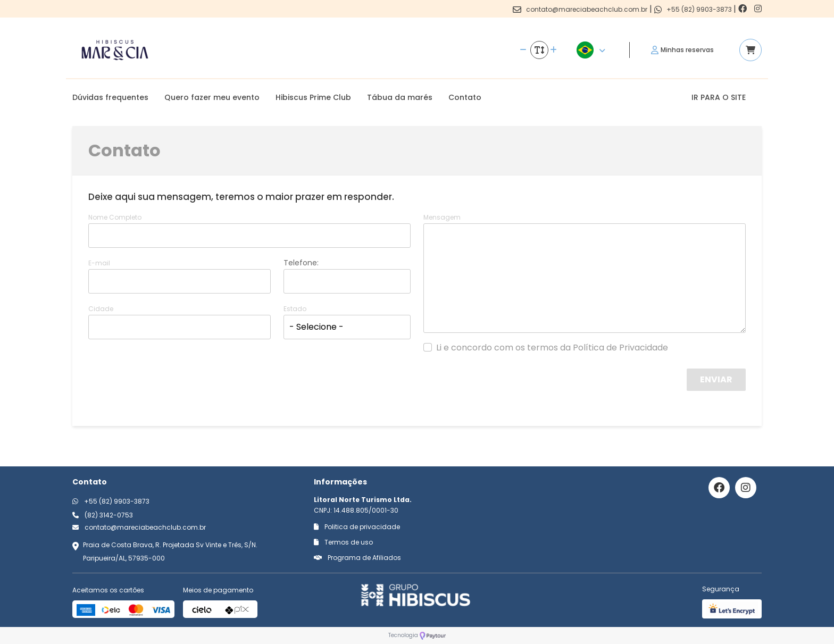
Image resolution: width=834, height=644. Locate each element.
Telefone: (301, 263)
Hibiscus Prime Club (313, 97)
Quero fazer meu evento (212, 97)
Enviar (716, 379)
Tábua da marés (400, 97)
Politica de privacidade (357, 527)
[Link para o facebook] (744, 9)
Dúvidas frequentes (110, 97)
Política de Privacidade (620, 348)
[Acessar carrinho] (750, 50)
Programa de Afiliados (357, 558)
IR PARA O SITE (719, 97)
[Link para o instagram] (758, 9)
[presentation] (604, 389)
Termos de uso (343, 542)
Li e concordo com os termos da (552, 348)
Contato (465, 97)
